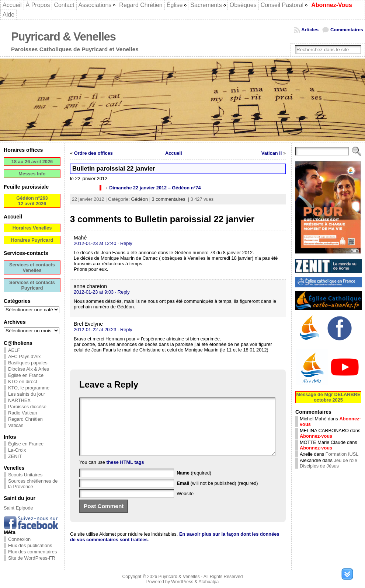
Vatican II (272, 153)
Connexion (19, 539)
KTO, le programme (29, 388)
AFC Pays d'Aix (25, 356)
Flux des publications (30, 545)
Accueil (174, 153)
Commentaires (347, 30)
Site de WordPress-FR (32, 558)
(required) (194, 484)
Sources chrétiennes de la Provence (33, 484)
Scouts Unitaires (25, 475)
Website (185, 505)
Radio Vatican (23, 413)
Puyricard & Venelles (63, 37)
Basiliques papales (28, 363)
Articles (310, 30)
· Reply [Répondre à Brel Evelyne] (125, 330)
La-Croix (17, 450)
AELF (14, 350)
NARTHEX (19, 400)
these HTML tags (125, 473)
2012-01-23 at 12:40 (95, 243)
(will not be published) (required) (217, 494)
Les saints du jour (27, 394)
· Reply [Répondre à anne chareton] (122, 292)
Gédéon (140, 199)
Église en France (26, 375)
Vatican (16, 425)
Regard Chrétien (25, 419)
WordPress (182, 582)
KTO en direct (23, 381)
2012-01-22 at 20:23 (95, 330)
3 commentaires (169, 199)
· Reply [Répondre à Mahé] (125, 243)
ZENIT (15, 456)
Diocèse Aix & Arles (29, 369)
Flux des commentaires (32, 552)
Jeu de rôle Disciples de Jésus (328, 463)
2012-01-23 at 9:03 (94, 292)
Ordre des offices (93, 153)
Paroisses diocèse (27, 407)
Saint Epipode (18, 508)
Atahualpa (208, 582)
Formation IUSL (342, 454)
